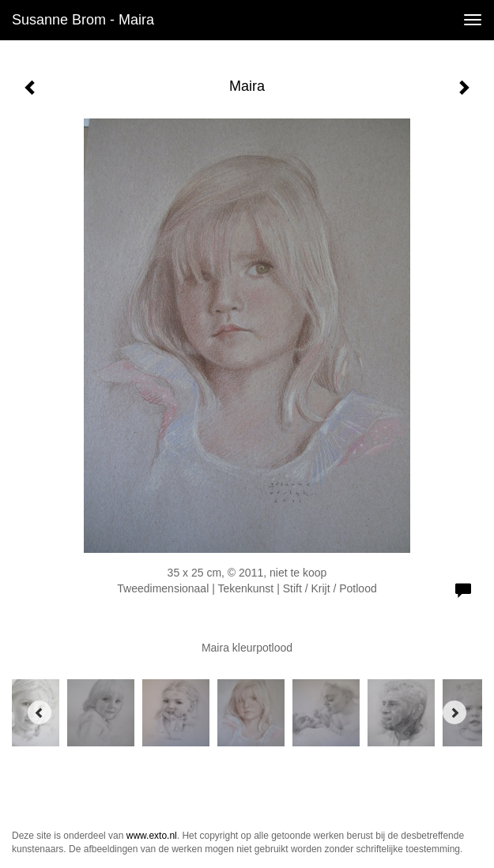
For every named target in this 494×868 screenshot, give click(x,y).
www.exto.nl (152, 836)
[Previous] (40, 712)
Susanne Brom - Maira (83, 20)
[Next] (454, 712)
